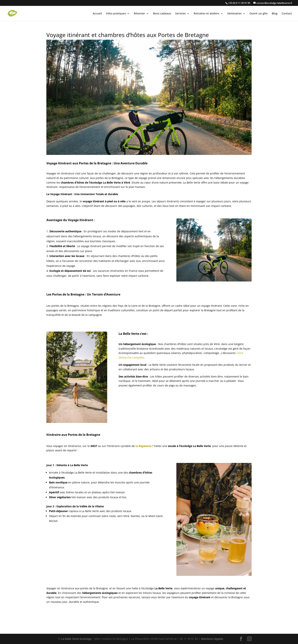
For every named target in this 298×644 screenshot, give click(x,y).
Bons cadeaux (162, 14)
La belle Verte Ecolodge (76, 639)
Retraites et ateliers (206, 14)
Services (180, 14)
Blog (275, 14)
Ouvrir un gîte (259, 14)
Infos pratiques (116, 14)
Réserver (139, 14)
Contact (287, 14)
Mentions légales (212, 639)
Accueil (97, 14)
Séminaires (234, 14)
